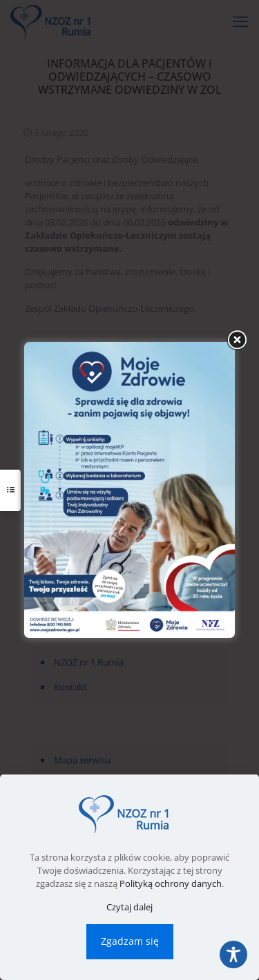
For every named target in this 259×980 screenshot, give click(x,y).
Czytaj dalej (129, 907)
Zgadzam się (130, 941)
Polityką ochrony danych (171, 883)
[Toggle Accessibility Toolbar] (233, 954)
